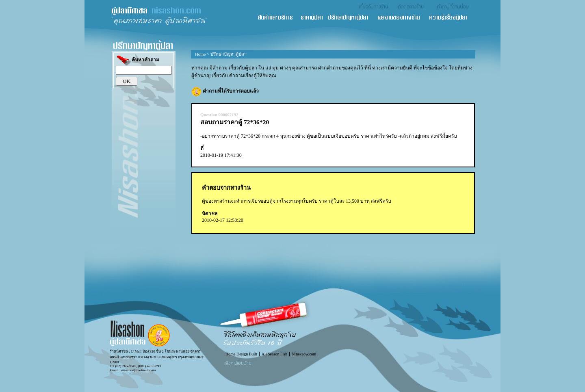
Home (200, 54)
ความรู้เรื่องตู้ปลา (452, 18)
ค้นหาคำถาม (138, 60)
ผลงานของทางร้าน (403, 18)
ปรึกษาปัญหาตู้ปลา (352, 18)
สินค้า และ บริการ (279, 18)
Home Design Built (241, 354)
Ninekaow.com (304, 354)
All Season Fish (274, 354)
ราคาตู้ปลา (314, 18)
